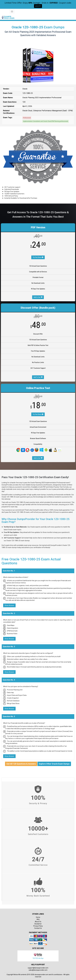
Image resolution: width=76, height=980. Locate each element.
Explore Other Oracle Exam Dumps (54, 764)
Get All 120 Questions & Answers (21, 764)
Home (38, 917)
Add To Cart (38, 377)
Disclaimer (38, 924)
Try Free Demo (38, 257)
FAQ (38, 919)
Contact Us (38, 928)
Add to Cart (38, 297)
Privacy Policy (38, 926)
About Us (38, 922)
